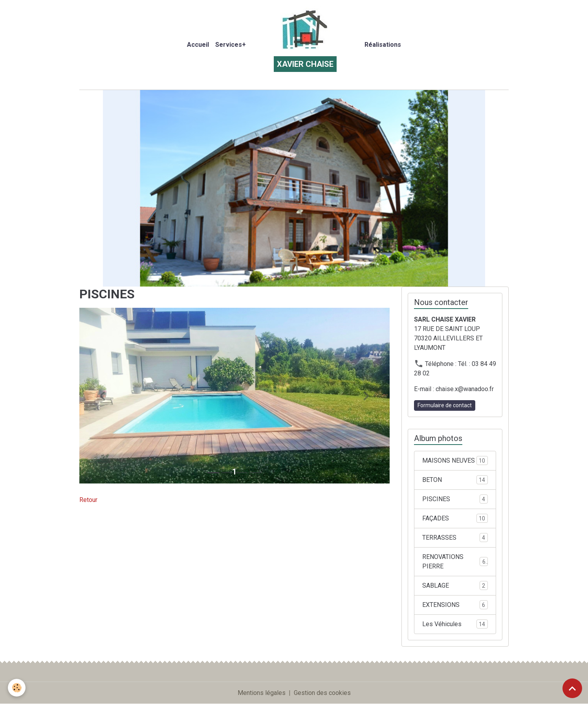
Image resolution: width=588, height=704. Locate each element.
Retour (88, 500)
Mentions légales (262, 693)
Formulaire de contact (445, 405)
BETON (455, 480)
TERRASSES (455, 538)
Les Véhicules (455, 624)
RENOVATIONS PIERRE (455, 562)
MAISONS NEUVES (455, 460)
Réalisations (383, 45)
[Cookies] (17, 688)
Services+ (231, 45)
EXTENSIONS (455, 605)
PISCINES (455, 499)
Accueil (198, 45)
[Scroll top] (572, 688)
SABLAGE (455, 585)
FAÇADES (455, 518)
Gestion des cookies (322, 693)
